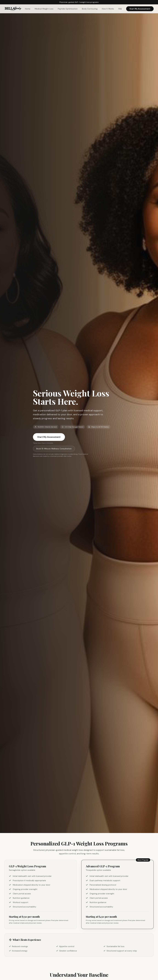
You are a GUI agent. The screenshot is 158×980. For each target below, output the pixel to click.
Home (28, 9)
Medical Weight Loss (44, 9)
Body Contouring (90, 9)
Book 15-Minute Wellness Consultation (54, 449)
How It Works (108, 9)
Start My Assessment (140, 9)
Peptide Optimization (68, 9)
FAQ (120, 9)
